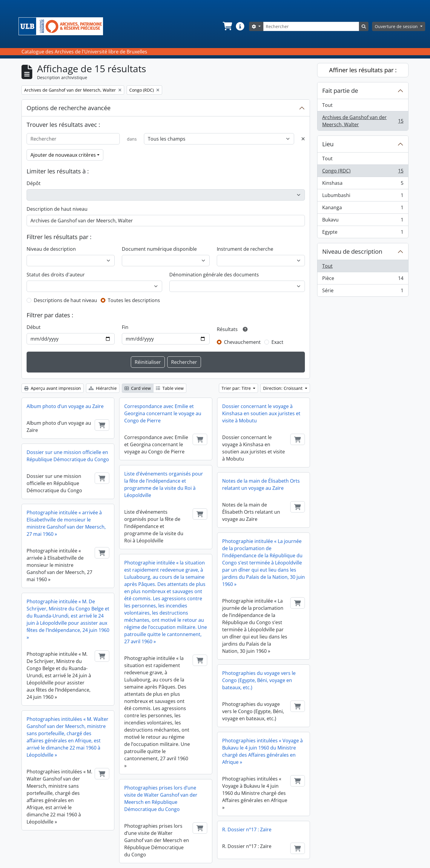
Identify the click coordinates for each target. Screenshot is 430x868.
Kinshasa (363, 184)
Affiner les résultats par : (363, 70)
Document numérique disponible (159, 249)
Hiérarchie (103, 388)
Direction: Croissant (283, 388)
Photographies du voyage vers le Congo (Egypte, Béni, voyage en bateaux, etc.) (259, 680)
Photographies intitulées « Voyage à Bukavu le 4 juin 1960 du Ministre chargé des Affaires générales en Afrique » (262, 751)
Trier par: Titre (237, 388)
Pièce (363, 280)
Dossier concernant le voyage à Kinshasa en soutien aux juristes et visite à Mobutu (261, 413)
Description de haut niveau (57, 209)
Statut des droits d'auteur (56, 275)
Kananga (363, 209)
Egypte (363, 233)
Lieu (328, 144)
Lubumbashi (363, 197)
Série (363, 292)
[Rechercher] (311, 26)
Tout (327, 105)
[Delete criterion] (303, 139)
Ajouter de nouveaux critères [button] (63, 155)
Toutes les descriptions (134, 300)
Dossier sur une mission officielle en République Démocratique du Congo (68, 456)
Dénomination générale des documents (214, 275)
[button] (227, 26)
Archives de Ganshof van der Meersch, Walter (363, 121)
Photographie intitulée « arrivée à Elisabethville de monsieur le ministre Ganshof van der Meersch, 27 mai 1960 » (66, 523)
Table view (170, 388)
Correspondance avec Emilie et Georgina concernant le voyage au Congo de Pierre (163, 413)
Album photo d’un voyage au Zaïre (65, 406)
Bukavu (363, 221)
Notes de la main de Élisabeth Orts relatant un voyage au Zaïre (261, 484)
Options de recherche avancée (69, 108)
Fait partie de (340, 91)
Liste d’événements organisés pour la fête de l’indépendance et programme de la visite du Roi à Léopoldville (164, 484)
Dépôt (34, 183)
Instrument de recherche (245, 249)
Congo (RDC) (363, 172)
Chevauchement (242, 342)
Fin (125, 327)
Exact (277, 342)
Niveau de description (51, 249)
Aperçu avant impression (53, 388)
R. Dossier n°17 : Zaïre (247, 829)
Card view (138, 388)
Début (34, 327)
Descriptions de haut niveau (65, 300)
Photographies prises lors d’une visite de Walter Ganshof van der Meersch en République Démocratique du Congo (161, 798)
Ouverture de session (397, 26)
